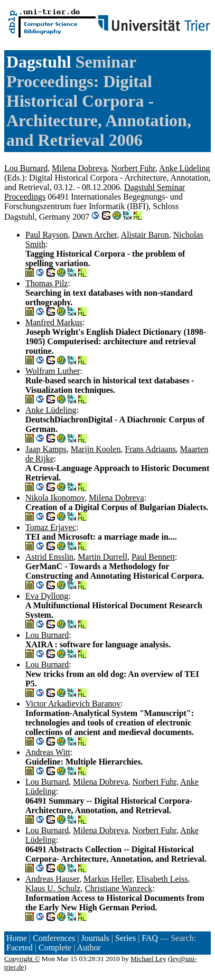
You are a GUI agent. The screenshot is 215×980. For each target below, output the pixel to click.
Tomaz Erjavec (51, 527)
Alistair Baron (145, 235)
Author (89, 948)
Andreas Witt (48, 752)
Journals (95, 938)
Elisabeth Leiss (162, 879)
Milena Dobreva (79, 168)
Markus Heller (108, 879)
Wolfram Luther (53, 371)
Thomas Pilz (46, 283)
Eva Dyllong (47, 596)
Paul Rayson (46, 235)
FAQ (150, 938)
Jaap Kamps (46, 449)
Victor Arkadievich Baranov (73, 704)
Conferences (54, 938)
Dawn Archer (94, 235)
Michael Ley (148, 959)
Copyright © (22, 959)
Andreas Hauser (52, 879)
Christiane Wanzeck (118, 888)
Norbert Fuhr (133, 168)
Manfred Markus (54, 322)
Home (17, 938)
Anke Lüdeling (184, 168)
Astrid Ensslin (49, 557)
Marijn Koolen (96, 449)
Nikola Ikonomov (55, 498)
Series (125, 938)
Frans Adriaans (150, 449)
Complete (55, 948)
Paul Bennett (153, 557)
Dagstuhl (39, 62)
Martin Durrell (102, 557)
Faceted (20, 948)
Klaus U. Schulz (53, 888)
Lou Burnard (26, 168)
